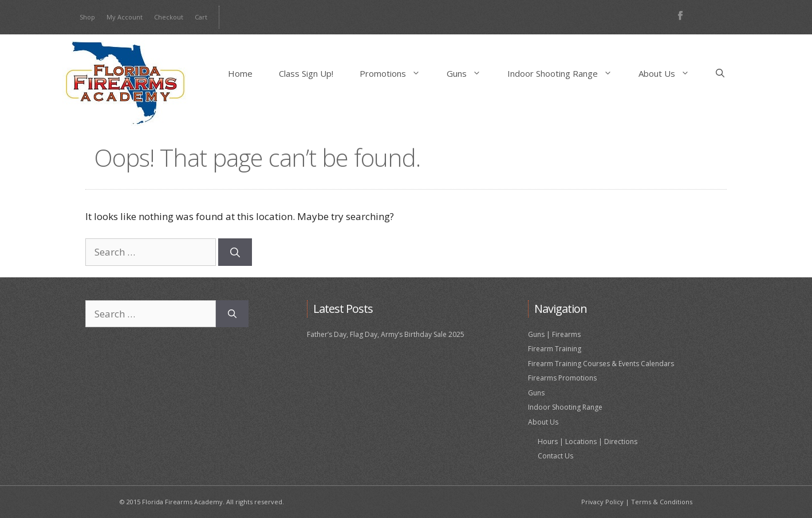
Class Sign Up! (306, 73)
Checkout (169, 17)
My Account (125, 17)
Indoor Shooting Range (566, 73)
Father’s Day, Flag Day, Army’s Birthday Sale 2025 (386, 334)
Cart (201, 17)
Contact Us (555, 456)
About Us (671, 73)
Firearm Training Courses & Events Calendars (601, 364)
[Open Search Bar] (720, 73)
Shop (87, 17)
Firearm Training (555, 349)
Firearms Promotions (562, 378)
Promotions (397, 73)
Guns (470, 73)
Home (240, 73)
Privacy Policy (602, 502)
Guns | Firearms (554, 334)
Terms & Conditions (662, 502)
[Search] (235, 252)
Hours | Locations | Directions (588, 442)
